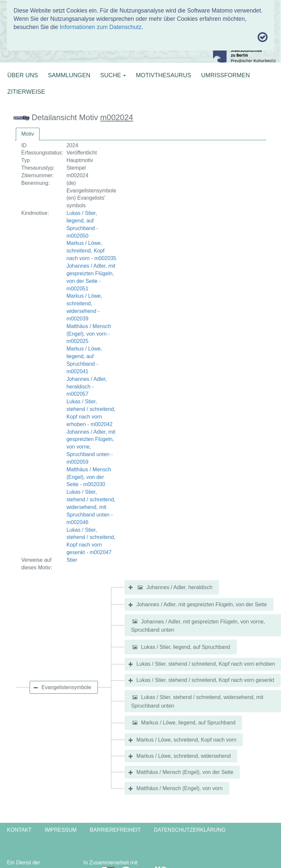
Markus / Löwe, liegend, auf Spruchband (188, 723)
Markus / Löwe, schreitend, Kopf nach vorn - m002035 (91, 251)
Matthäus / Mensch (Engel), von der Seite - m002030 (89, 477)
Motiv (28, 134)
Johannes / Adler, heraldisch (179, 587)
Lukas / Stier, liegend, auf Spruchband (185, 647)
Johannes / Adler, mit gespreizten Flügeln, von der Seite (202, 604)
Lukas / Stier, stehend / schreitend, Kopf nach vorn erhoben (206, 664)
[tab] (28, 134)
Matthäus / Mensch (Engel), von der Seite (185, 772)
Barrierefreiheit (115, 830)
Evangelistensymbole (66, 687)
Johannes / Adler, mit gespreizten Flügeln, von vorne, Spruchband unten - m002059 (91, 447)
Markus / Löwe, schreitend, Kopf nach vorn (186, 740)
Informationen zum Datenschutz (100, 27)
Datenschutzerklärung (190, 830)
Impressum (61, 830)
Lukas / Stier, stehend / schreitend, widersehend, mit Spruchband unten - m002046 (91, 507)
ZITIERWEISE (26, 92)
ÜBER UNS (23, 75)
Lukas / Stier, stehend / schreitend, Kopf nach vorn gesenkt (205, 680)
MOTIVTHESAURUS (163, 75)
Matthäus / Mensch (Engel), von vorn (179, 788)
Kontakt (19, 830)
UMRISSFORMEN (225, 75)
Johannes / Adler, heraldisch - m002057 (87, 387)
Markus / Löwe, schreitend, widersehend (183, 756)
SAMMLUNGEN (69, 75)
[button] (140, 587)
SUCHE (113, 75)
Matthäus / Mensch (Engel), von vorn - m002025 (89, 334)
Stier (72, 560)
